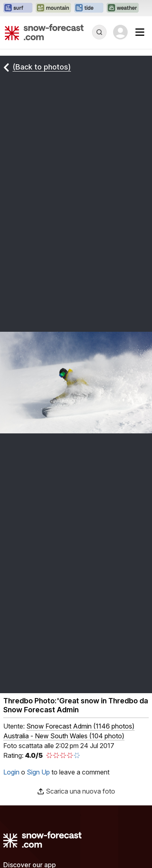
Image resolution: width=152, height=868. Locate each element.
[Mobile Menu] (140, 32)
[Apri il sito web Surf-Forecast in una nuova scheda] (18, 8)
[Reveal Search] (99, 32)
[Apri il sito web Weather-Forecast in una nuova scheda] (123, 8)
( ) (80, 726)
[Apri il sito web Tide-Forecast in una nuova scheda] (89, 8)
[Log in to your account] (120, 32)
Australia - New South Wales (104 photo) (64, 736)
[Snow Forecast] (44, 32)
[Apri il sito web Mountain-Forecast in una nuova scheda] (53, 8)
